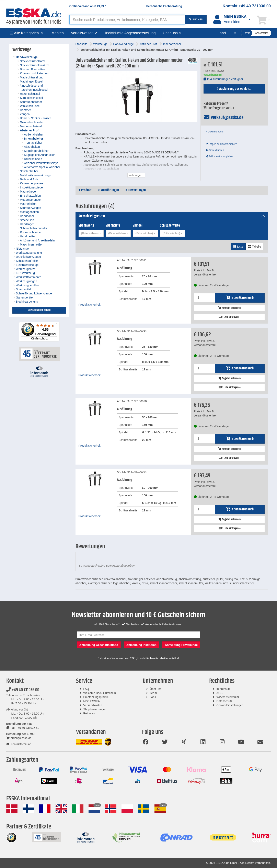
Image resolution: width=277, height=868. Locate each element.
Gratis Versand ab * (88, 6)
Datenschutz (224, 701)
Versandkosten (93, 705)
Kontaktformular (19, 744)
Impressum (223, 689)
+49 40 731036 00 (23, 690)
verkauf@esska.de (224, 118)
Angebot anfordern (229, 308)
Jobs (153, 697)
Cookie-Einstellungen (230, 705)
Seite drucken (215, 150)
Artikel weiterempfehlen (220, 156)
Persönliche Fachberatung (164, 6)
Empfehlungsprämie (96, 697)
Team (153, 693)
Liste (238, 247)
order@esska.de (19, 738)
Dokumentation (215, 132)
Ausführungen (108, 190)
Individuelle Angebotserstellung (130, 33)
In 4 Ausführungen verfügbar (223, 79)
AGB (219, 693)
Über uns (156, 689)
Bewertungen (136, 190)
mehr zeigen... (136, 175)
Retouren (89, 713)
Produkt (85, 190)
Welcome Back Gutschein (100, 693)
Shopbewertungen (95, 709)
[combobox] (91, 233)
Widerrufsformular (228, 697)
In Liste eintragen (229, 317)
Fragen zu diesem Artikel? (221, 144)
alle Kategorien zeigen (39, 310)
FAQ (86, 689)
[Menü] (57, 324)
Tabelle (255, 247)
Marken (58, 33)
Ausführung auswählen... (234, 89)
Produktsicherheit (90, 305)
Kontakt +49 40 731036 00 (247, 6)
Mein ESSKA (91, 701)
